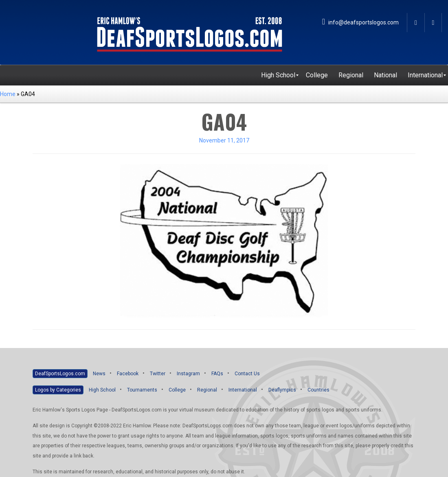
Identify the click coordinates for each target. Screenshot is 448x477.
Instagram (188, 374)
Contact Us (247, 374)
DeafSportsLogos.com (60, 374)
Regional (207, 390)
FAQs (217, 374)
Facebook (128, 374)
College (177, 390)
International (243, 390)
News (99, 374)
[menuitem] (278, 75)
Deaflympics (282, 390)
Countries (318, 390)
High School (102, 390)
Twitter (158, 374)
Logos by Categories (58, 390)
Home (8, 94)
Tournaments (142, 390)
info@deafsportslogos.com (360, 22)
